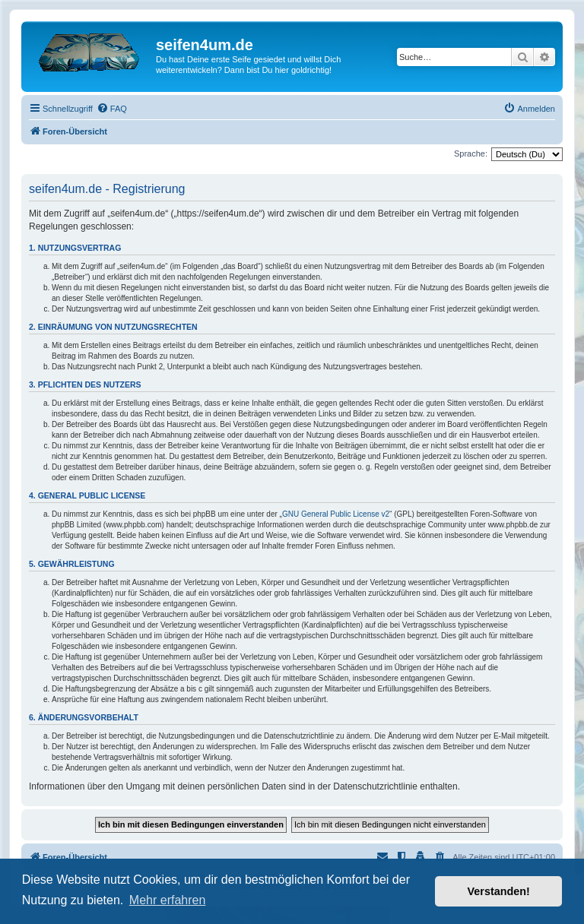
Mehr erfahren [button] (168, 900)
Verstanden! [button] (499, 891)
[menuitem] (112, 109)
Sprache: (471, 153)
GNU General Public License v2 (336, 514)
